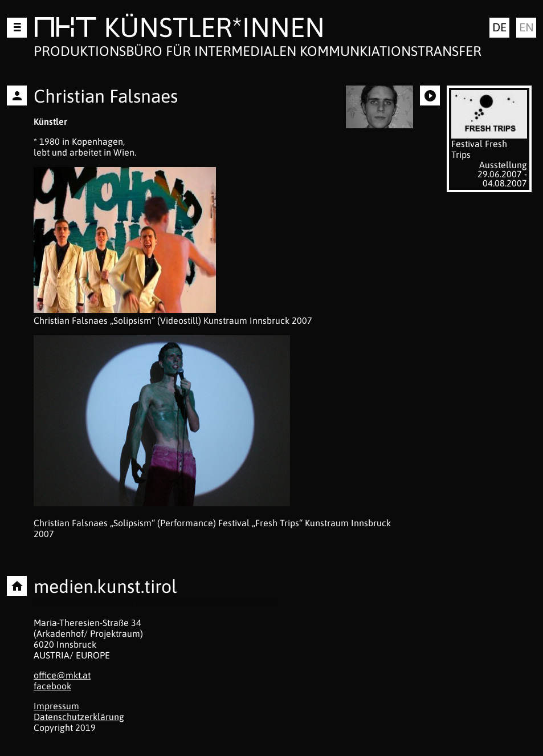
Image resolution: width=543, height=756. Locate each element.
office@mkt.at (62, 675)
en (526, 27)
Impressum (56, 706)
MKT (65, 29)
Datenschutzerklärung (79, 717)
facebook (52, 686)
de (499, 27)
